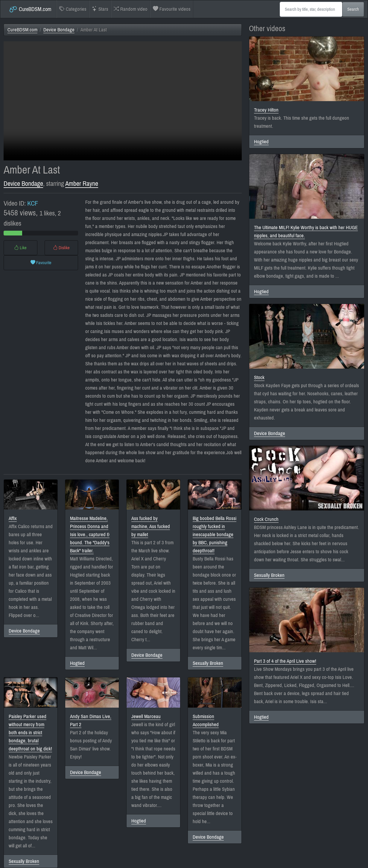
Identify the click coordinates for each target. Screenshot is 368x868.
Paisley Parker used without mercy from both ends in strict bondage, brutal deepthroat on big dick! (30, 733)
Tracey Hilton (266, 110)
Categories (73, 9)
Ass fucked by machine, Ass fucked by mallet (151, 526)
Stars (100, 9)
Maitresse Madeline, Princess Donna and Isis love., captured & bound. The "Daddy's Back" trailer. (90, 535)
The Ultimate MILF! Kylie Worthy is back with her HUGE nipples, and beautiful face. (306, 232)
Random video (131, 9)
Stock (259, 377)
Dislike (61, 248)
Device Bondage (59, 30)
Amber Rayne (82, 184)
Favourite (41, 263)
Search (353, 9)
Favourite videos (172, 9)
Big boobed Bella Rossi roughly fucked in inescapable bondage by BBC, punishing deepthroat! (215, 535)
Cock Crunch (266, 519)
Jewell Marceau (146, 716)
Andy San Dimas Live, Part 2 (91, 720)
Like (20, 248)
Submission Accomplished (206, 720)
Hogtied (77, 663)
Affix (13, 518)
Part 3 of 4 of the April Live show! (285, 661)
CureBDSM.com (30, 9)
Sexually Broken (208, 663)
